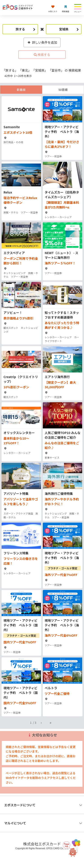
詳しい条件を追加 (42, 42)
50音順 (63, 90)
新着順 (21, 90)
